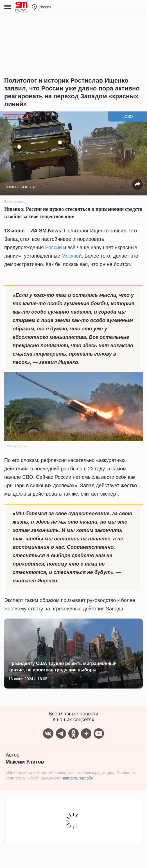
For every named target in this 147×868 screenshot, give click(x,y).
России (54, 248)
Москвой (72, 256)
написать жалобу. (77, 778)
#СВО (128, 116)
